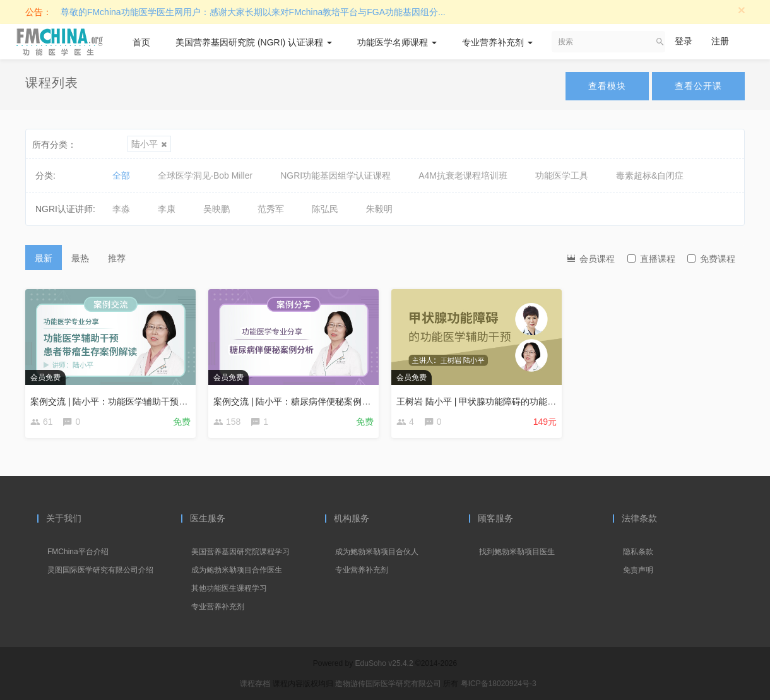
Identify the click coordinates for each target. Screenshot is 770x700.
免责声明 (638, 570)
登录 (684, 41)
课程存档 (255, 684)
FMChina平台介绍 (78, 552)
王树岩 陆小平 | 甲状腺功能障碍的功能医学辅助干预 (498, 401)
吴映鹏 (216, 209)
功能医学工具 (562, 175)
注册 (720, 41)
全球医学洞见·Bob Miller (205, 175)
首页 (141, 42)
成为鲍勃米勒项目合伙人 (377, 552)
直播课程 (651, 259)
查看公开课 (698, 86)
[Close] (742, 10)
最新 (44, 258)
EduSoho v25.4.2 (384, 663)
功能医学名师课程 (397, 42)
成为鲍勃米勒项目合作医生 (237, 570)
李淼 (121, 209)
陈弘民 (325, 209)
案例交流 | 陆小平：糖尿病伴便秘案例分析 (296, 401)
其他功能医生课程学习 (229, 588)
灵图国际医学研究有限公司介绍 (100, 570)
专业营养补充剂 (497, 42)
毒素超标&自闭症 (650, 175)
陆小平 (149, 144)
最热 (80, 258)
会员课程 (590, 258)
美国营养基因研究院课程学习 (240, 552)
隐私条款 (638, 552)
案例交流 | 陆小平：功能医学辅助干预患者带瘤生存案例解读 (149, 401)
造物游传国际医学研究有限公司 (389, 684)
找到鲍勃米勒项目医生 (517, 552)
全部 (121, 175)
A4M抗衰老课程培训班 (463, 175)
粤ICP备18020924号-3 (499, 684)
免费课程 (711, 259)
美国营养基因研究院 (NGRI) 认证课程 (254, 42)
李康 (167, 209)
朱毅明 (379, 209)
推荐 (117, 258)
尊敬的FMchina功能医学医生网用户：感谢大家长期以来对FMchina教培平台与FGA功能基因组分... (253, 12)
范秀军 (271, 209)
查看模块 (607, 86)
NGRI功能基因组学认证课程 (335, 175)
